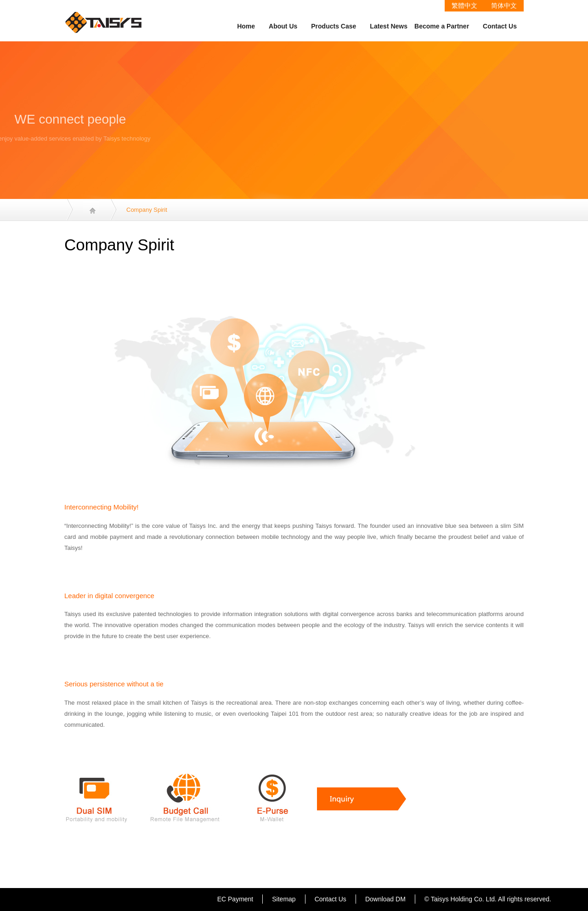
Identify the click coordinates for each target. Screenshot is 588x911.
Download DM (385, 899)
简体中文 (504, 6)
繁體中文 (464, 6)
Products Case (334, 26)
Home (246, 26)
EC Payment (235, 899)
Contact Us (500, 26)
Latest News (389, 26)
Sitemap (284, 899)
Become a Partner (442, 26)
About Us (283, 26)
